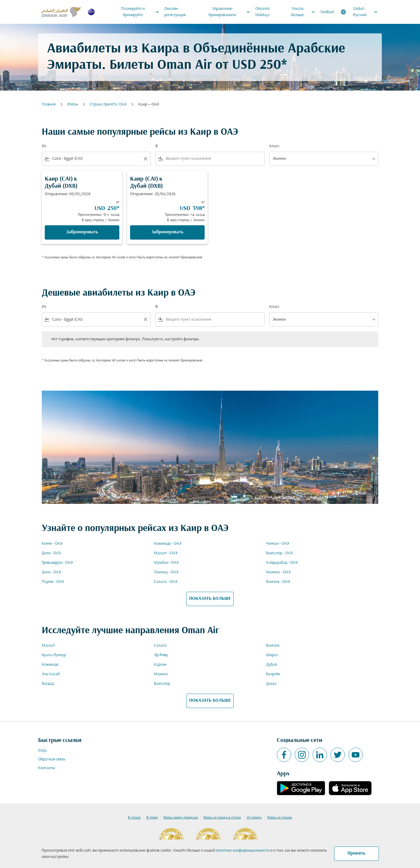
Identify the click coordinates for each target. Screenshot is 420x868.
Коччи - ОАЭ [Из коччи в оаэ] (52, 544)
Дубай (271, 665)
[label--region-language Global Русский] (360, 12)
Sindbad (327, 12)
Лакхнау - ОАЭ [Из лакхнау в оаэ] (166, 572)
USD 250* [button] (260, 65)
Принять (356, 853)
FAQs (43, 751)
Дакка (271, 684)
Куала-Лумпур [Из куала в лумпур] (54, 655)
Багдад (48, 684)
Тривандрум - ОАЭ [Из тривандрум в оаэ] (57, 563)
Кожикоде (50, 665)
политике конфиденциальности (243, 851)
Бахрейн (273, 674)
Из (44, 146)
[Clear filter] (145, 159)
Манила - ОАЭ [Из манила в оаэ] (278, 572)
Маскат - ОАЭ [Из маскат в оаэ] (166, 553)
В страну (134, 818)
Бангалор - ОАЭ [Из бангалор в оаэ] (279, 553)
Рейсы (73, 104)
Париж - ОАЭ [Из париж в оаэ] (53, 582)
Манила (161, 674)
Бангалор (162, 684)
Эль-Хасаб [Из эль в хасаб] (51, 674)
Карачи (160, 665)
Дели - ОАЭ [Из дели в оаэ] (51, 553)
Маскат (48, 646)
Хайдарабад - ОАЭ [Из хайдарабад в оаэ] (282, 563)
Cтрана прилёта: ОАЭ (108, 104)
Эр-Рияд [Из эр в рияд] (161, 655)
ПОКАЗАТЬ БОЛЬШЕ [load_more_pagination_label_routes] (210, 599)
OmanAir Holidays (263, 12)
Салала (160, 646)
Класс (274, 146)
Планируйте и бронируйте (142, 12)
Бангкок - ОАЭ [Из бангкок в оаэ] (278, 582)
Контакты (47, 768)
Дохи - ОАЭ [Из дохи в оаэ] (51, 572)
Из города (254, 818)
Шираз (272, 655)
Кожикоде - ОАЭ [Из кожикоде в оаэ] (168, 544)
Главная (49, 104)
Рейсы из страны (280, 818)
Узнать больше (305, 12)
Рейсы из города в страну (222, 818)
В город (152, 818)
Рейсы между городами (181, 818)
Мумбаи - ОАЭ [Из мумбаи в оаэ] (166, 563)
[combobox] (96, 159)
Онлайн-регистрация (175, 12)
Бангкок (273, 646)
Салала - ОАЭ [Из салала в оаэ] (166, 582)
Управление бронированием (231, 12)
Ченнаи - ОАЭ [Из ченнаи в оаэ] (278, 544)
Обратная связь (52, 759)
